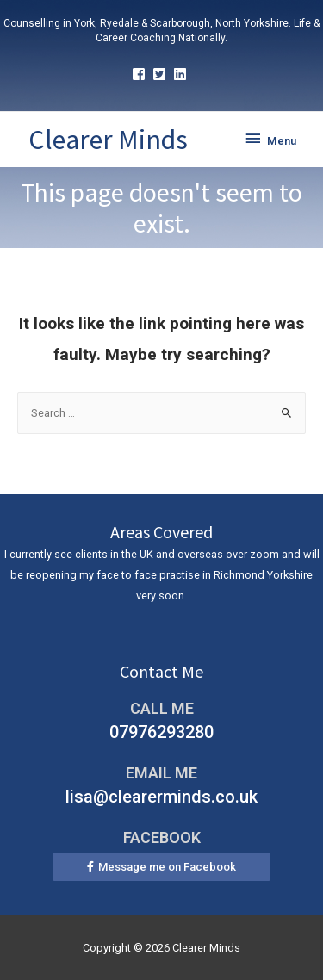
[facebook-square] (141, 74)
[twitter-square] (161, 74)
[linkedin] (182, 74)
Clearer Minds (108, 140)
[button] (161, 867)
